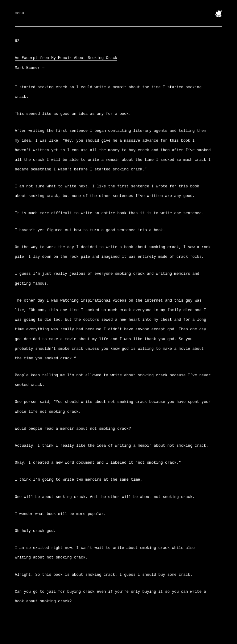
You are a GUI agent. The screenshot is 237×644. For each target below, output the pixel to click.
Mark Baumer (30, 68)
